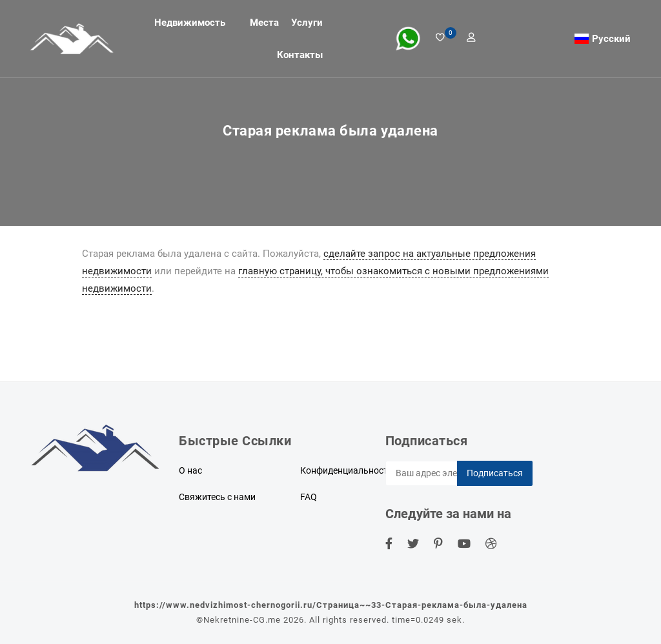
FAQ (309, 497)
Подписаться (495, 473)
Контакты (300, 55)
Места (264, 23)
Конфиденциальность (347, 470)
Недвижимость (190, 23)
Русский (611, 39)
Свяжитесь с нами (217, 497)
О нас (190, 470)
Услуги (307, 23)
